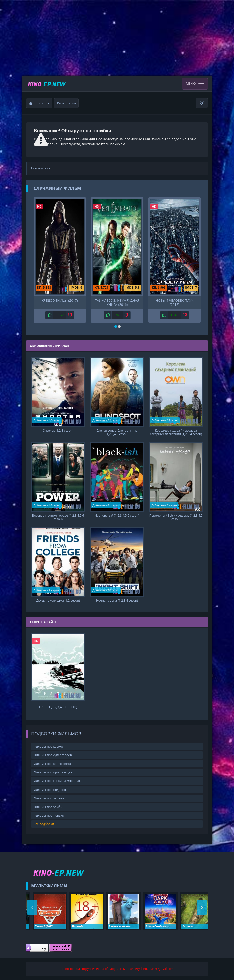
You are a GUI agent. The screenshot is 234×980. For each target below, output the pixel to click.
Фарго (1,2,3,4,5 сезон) (58, 707)
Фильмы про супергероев (53, 755)
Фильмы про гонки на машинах (57, 781)
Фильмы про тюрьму (49, 815)
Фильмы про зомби (48, 807)
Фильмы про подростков (52, 790)
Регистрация (66, 103)
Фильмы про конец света (52, 764)
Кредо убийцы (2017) (60, 301)
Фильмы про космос (49, 746)
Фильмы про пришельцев (53, 772)
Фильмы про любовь (49, 798)
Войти (39, 103)
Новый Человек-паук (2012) (174, 302)
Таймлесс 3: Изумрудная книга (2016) (117, 302)
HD (39, 206)
